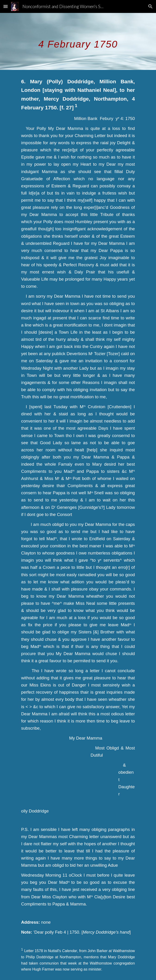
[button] (6, 6)
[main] (78, 41)
